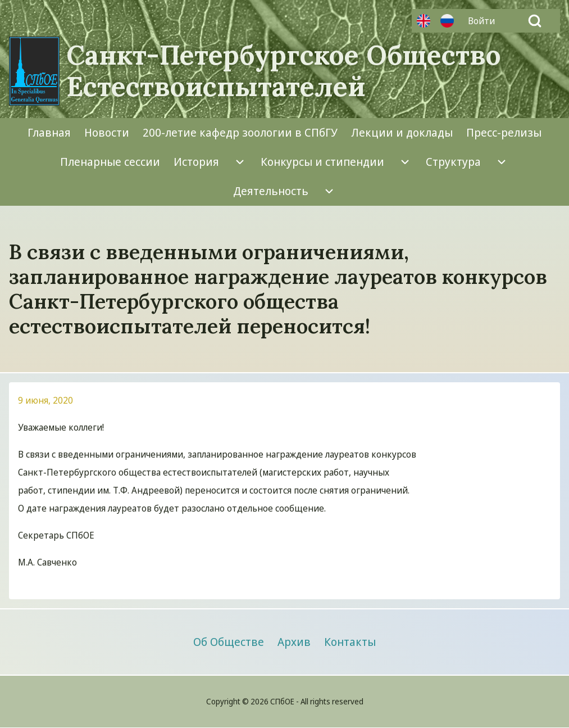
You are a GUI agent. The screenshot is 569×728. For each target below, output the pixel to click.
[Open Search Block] (535, 21)
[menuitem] (484, 21)
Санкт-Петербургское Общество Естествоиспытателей (284, 71)
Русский (447, 21)
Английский (424, 21)
